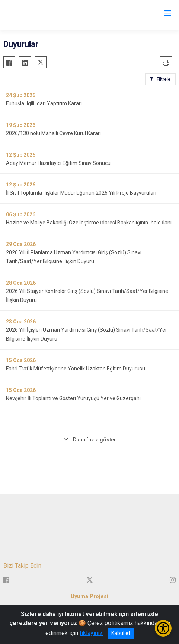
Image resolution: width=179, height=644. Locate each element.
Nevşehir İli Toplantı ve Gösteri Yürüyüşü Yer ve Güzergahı (73, 398)
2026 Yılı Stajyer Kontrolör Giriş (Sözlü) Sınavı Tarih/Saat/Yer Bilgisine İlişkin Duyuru (87, 296)
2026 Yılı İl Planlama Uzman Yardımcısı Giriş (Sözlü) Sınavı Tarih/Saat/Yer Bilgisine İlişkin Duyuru (74, 257)
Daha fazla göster (95, 440)
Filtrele (164, 79)
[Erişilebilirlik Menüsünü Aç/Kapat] (163, 628)
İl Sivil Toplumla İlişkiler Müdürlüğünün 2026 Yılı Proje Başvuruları (81, 193)
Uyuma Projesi (89, 597)
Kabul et (121, 633)
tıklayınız (91, 633)
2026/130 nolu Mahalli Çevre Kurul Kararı (53, 133)
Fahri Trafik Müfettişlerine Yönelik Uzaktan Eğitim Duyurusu (76, 369)
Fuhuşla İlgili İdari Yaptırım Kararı (44, 103)
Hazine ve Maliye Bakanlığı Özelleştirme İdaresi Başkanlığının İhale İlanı (89, 223)
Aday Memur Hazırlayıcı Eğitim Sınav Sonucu (58, 163)
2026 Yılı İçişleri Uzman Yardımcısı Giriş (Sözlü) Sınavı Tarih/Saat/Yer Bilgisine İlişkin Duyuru (87, 334)
